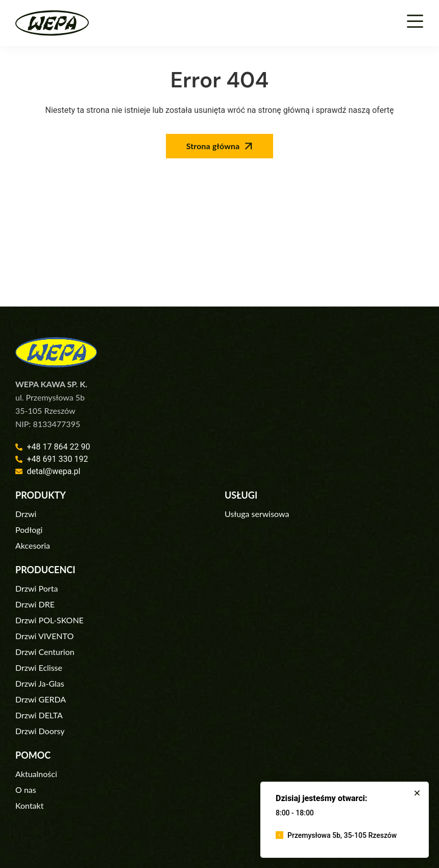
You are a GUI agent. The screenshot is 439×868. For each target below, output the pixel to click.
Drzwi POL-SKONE (50, 620)
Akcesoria (33, 545)
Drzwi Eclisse (39, 667)
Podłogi (29, 530)
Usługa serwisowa (257, 514)
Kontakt (29, 805)
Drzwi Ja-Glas (40, 683)
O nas (26, 790)
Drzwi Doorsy (40, 731)
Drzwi (26, 514)
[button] (417, 793)
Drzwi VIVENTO (44, 636)
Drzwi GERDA (41, 699)
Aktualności (36, 774)
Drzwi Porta (36, 588)
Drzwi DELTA (39, 715)
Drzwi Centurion (45, 652)
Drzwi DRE (35, 604)
